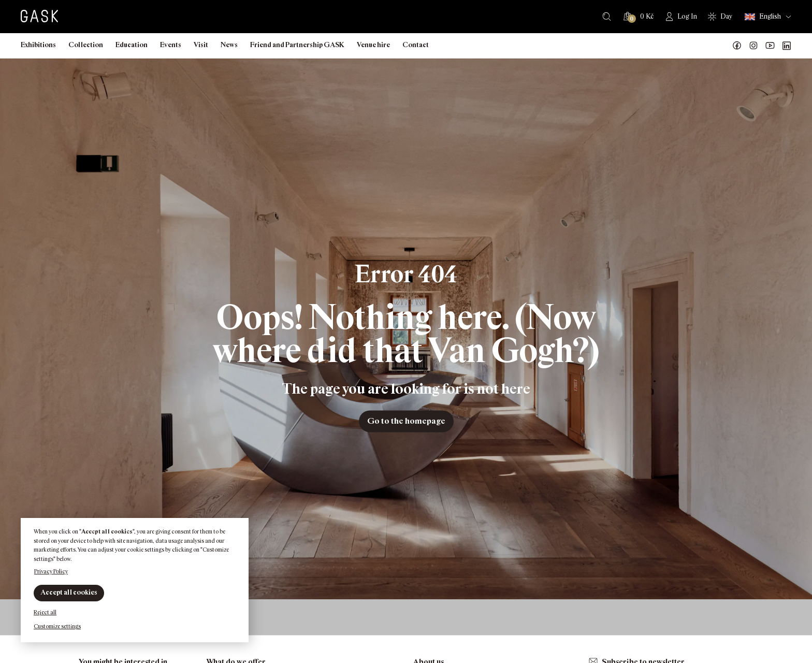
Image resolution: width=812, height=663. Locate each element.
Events (171, 45)
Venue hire (373, 45)
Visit (201, 45)
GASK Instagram (753, 46)
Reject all (45, 612)
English (763, 17)
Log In (687, 16)
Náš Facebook (737, 46)
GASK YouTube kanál (770, 46)
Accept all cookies (69, 592)
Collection (86, 45)
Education (132, 45)
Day (726, 16)
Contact (416, 45)
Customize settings (57, 626)
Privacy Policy (51, 571)
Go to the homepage (406, 421)
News (229, 45)
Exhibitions (38, 45)
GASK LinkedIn (787, 46)
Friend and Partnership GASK (297, 45)
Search (607, 17)
